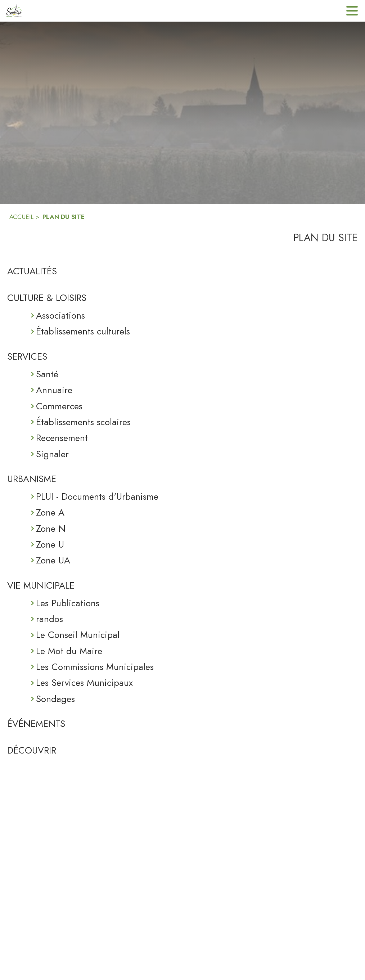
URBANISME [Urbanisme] (32, 479)
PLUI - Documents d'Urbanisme (97, 496)
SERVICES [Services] (27, 356)
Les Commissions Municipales (95, 667)
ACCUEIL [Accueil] (21, 217)
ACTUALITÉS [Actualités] (32, 271)
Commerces (59, 406)
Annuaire (54, 390)
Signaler (52, 454)
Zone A (50, 512)
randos (49, 619)
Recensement (62, 438)
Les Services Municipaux (84, 683)
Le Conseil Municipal (78, 635)
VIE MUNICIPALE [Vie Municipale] (41, 585)
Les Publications (68, 603)
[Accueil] (14, 11)
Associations (60, 315)
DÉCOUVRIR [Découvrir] (32, 750)
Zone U (50, 544)
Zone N (51, 529)
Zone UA (53, 560)
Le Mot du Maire (69, 651)
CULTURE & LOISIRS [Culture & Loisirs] (47, 298)
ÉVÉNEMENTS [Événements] (36, 724)
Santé (47, 374)
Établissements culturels (83, 331)
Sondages (55, 699)
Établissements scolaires (83, 422)
